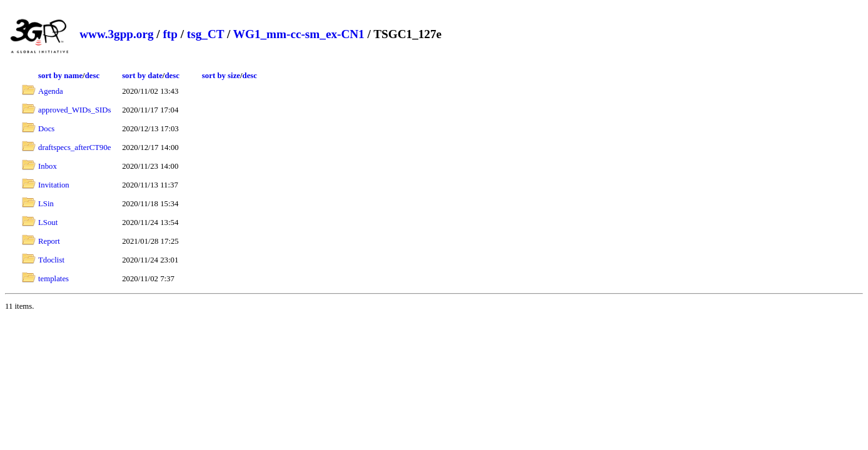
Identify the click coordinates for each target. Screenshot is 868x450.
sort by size (221, 76)
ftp (170, 34)
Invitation (54, 185)
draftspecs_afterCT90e (75, 147)
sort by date (142, 76)
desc (92, 76)
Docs (46, 129)
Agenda (51, 91)
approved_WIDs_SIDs (75, 110)
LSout (48, 222)
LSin (46, 204)
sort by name (60, 76)
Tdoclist (51, 260)
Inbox (48, 166)
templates (53, 279)
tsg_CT (205, 34)
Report (49, 241)
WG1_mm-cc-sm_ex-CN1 (299, 34)
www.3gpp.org (116, 34)
